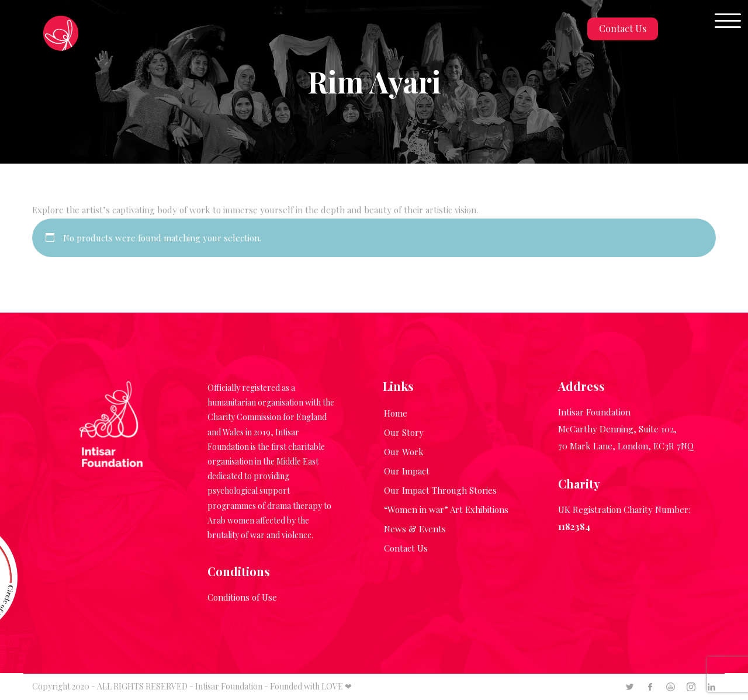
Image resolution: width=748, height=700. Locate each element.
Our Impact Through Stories (440, 490)
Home (396, 413)
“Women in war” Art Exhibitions (446, 510)
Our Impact (407, 471)
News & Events (415, 529)
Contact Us (623, 28)
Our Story (404, 432)
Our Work (404, 452)
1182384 (574, 526)
